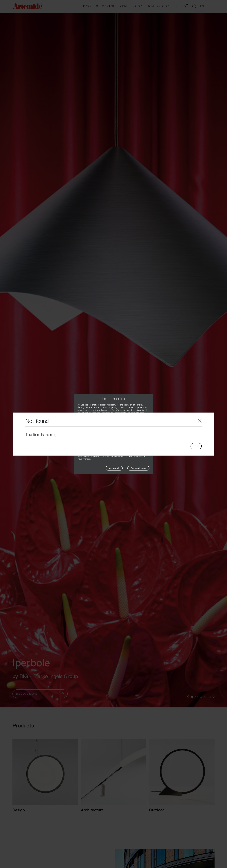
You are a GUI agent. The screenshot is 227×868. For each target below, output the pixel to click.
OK (196, 446)
